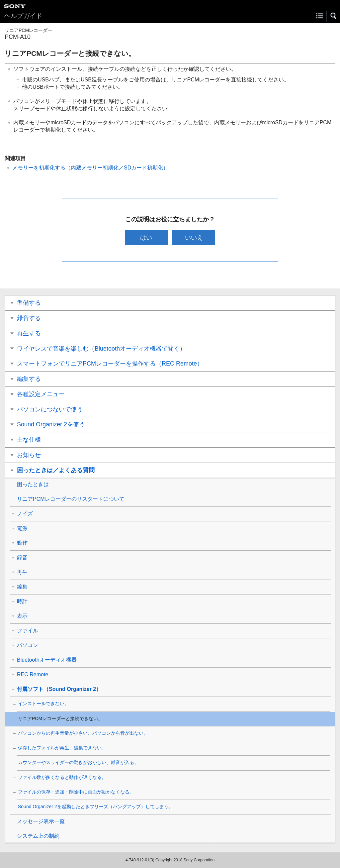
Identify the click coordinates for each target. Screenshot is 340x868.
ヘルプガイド (23, 16)
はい (146, 237)
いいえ (194, 237)
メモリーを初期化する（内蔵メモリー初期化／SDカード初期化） (90, 168)
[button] (334, 16)
